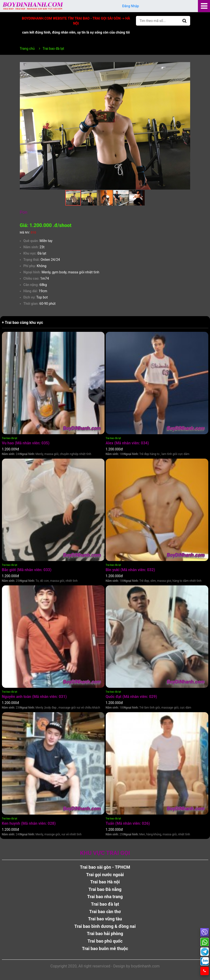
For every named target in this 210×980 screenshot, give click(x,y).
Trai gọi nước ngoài (105, 875)
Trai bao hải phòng (105, 934)
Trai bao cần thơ (105, 912)
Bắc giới (27, 570)
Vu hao (26, 443)
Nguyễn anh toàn (34, 697)
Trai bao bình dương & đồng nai (105, 926)
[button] (186, 66)
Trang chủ (27, 49)
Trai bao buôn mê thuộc (105, 948)
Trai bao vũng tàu (105, 919)
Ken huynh (29, 823)
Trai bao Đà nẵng (105, 889)
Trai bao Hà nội (105, 882)
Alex (127, 443)
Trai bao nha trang (105, 897)
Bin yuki (130, 570)
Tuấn (128, 823)
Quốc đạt (131, 697)
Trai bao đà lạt (10, 438)
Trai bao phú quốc (105, 941)
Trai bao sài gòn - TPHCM (105, 867)
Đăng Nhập (131, 6)
